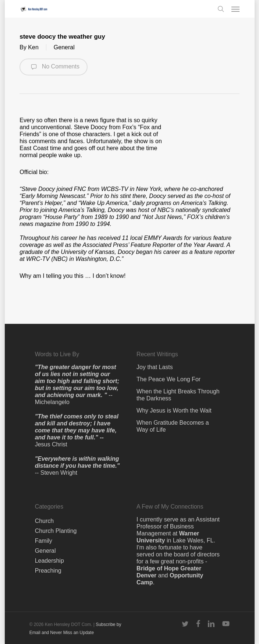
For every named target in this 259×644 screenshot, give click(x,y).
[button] (235, 9)
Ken (33, 47)
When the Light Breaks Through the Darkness (178, 395)
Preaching (48, 571)
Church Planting (56, 531)
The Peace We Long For (168, 379)
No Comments (54, 67)
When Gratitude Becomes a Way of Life (173, 426)
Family (44, 541)
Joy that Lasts (155, 367)
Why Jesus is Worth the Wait (174, 411)
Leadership (49, 561)
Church (45, 521)
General (64, 47)
